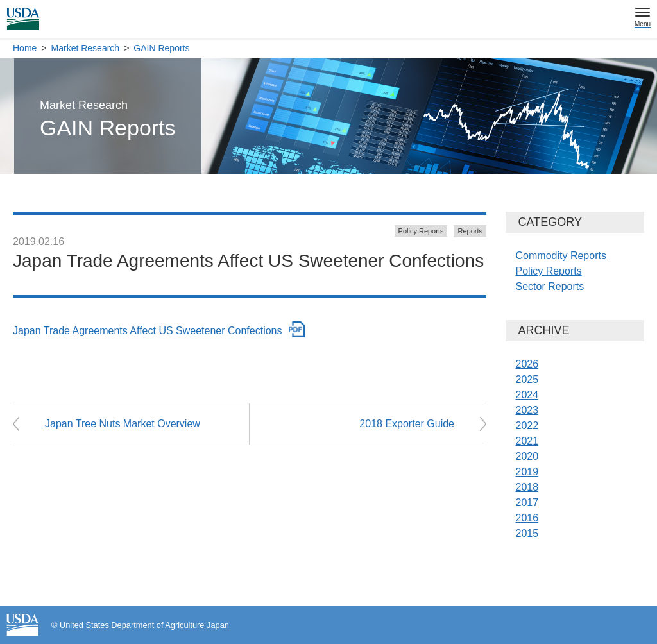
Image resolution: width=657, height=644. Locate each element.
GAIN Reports (161, 48)
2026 (527, 364)
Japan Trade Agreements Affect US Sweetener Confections (148, 331)
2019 (527, 472)
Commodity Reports (561, 256)
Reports (470, 231)
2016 (527, 518)
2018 (527, 487)
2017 (527, 503)
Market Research (86, 48)
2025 (527, 379)
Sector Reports (550, 286)
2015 (527, 533)
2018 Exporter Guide (407, 424)
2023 (527, 410)
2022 (527, 426)
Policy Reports (421, 231)
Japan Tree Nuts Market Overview (123, 424)
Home (25, 48)
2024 (527, 395)
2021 (527, 441)
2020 (527, 456)
